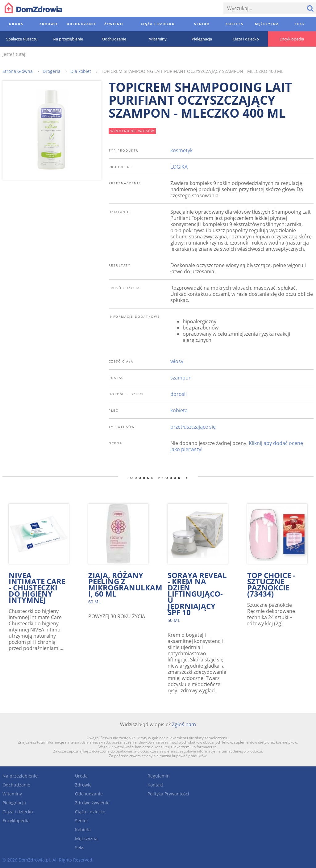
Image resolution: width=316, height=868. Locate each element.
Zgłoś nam (184, 724)
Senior (82, 821)
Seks (80, 847)
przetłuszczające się (193, 427)
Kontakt (155, 785)
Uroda (81, 776)
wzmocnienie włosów (132, 131)
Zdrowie (83, 785)
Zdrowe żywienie (92, 803)
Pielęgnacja (14, 803)
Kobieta (83, 830)
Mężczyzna (86, 839)
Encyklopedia (16, 821)
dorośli (179, 394)
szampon (181, 378)
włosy (177, 361)
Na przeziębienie (20, 776)
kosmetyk (181, 150)
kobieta (179, 410)
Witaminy (12, 794)
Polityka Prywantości (168, 794)
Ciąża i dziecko (18, 812)
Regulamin (159, 776)
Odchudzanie (16, 785)
